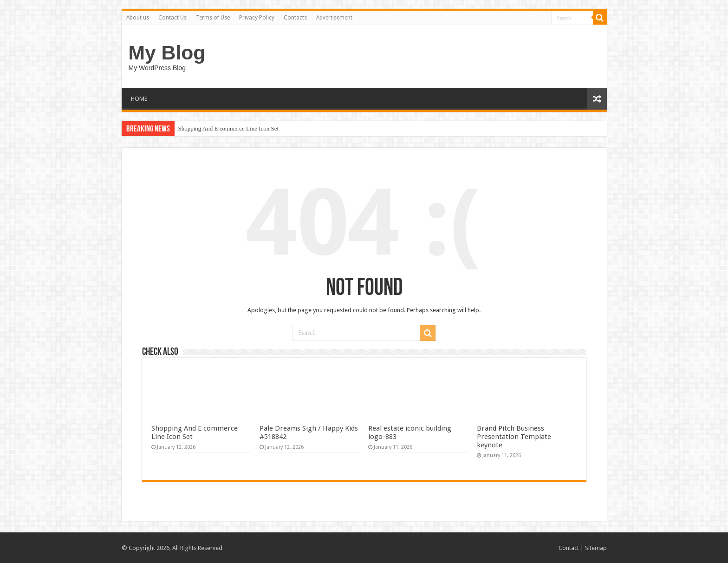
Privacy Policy (257, 18)
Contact (569, 548)
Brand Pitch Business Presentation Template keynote (514, 437)
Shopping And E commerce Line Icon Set (229, 128)
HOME (139, 99)
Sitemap (596, 548)
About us (138, 18)
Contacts (295, 18)
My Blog (167, 52)
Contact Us (172, 18)
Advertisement (334, 18)
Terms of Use (213, 18)
